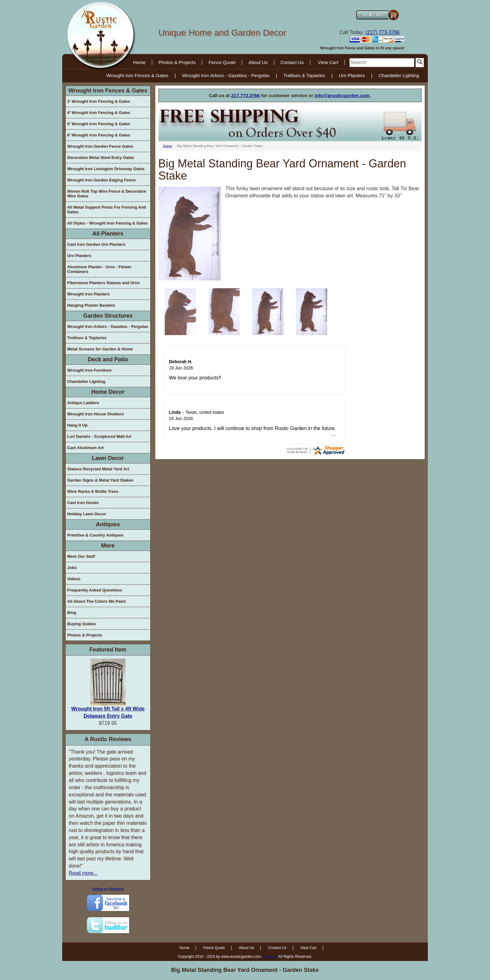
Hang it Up (77, 425)
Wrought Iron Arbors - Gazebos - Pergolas (226, 75)
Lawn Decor (108, 458)
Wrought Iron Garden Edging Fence (101, 180)
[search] (382, 63)
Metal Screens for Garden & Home (100, 349)
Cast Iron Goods (83, 503)
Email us (270, 957)
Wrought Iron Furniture (89, 370)
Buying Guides (82, 624)
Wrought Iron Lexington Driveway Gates (106, 169)
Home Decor (108, 392)
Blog (72, 613)
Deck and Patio (108, 359)
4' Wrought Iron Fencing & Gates (99, 113)
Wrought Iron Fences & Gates (137, 75)
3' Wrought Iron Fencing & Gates (99, 101)
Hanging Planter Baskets (91, 305)
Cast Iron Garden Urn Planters (96, 244)
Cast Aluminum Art (85, 448)
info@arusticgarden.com (342, 95)
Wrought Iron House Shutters (95, 414)
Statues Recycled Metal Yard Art (98, 469)
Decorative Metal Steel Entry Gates (101, 158)
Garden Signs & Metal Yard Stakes (100, 480)
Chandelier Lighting (399, 75)
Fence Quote (222, 62)
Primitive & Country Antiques (95, 535)
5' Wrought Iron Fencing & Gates (99, 124)
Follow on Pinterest (108, 889)
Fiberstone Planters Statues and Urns (103, 283)
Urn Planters (352, 75)
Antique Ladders (83, 403)
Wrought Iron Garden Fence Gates (100, 146)
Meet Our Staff (81, 556)
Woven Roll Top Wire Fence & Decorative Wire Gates (107, 194)
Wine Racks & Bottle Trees (93, 491)
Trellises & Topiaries (304, 75)
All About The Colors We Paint (96, 601)
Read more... (83, 873)
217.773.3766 (246, 95)
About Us (258, 62)
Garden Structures (108, 316)
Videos (74, 579)
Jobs (72, 568)
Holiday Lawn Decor (87, 514)
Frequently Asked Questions (95, 590)
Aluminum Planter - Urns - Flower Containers (99, 269)
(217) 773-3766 (383, 32)
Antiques (108, 524)
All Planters (108, 234)
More (108, 546)
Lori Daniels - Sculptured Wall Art (99, 436)
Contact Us (292, 62)
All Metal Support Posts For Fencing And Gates (107, 210)
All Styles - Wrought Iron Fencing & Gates (107, 223)
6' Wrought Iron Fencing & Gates (99, 135)
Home (139, 62)
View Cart (328, 62)
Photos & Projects (177, 62)
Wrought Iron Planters (88, 294)
